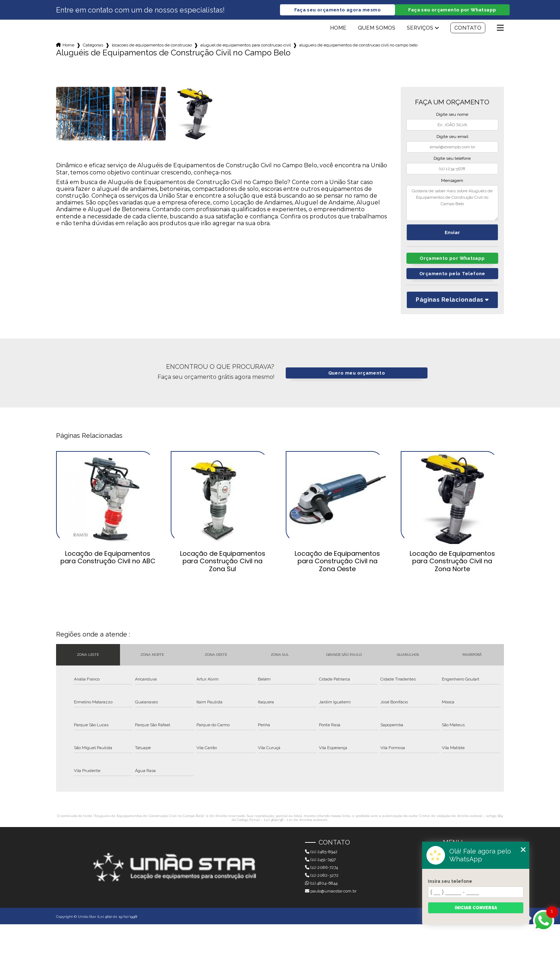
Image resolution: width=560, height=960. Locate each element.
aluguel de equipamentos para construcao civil (246, 45)
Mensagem (452, 180)
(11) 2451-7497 (320, 860)
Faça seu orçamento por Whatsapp (452, 10)
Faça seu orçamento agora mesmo (337, 10)
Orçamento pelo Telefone (452, 274)
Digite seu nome (452, 114)
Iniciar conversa (476, 908)
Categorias (93, 45)
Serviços (420, 28)
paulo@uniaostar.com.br (331, 891)
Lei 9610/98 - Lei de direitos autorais (296, 820)
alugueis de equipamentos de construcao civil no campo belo (358, 45)
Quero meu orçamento (357, 373)
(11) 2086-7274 (321, 867)
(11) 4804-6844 (321, 883)
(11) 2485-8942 (321, 852)
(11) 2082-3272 (322, 875)
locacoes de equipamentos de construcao (152, 45)
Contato (468, 28)
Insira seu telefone (450, 881)
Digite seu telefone (452, 158)
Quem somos (377, 28)
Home (338, 28)
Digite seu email (452, 137)
